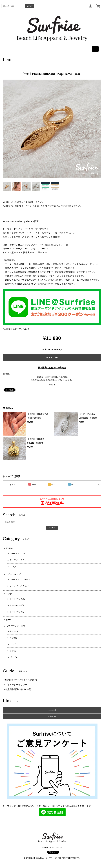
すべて (13, 485)
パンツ (13, 567)
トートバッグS (17, 605)
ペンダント (15, 638)
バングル (14, 657)
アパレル (10, 548)
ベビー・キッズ (13, 574)
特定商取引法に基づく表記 (18, 689)
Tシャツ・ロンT (17, 553)
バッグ (9, 594)
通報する (52, 385)
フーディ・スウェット (20, 560)
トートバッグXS (17, 599)
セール (9, 620)
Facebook (52, 710)
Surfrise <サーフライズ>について (21, 680)
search (30, 6)
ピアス (13, 651)
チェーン (14, 631)
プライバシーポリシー (16, 685)
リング (13, 644)
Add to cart (52, 357)
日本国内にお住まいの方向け (52, 368)
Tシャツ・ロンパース (20, 579)
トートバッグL (17, 612)
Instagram (52, 716)
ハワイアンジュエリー (16, 626)
